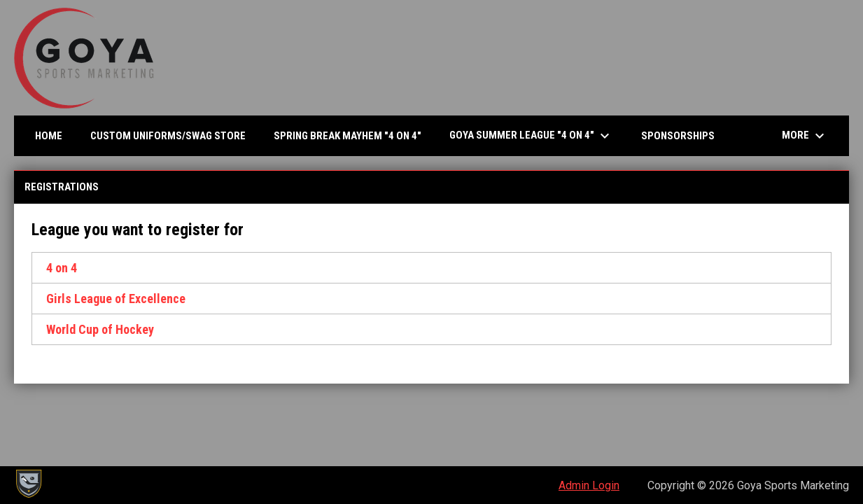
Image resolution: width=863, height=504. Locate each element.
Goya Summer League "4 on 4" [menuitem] (531, 136)
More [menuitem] (805, 136)
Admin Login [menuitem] (589, 485)
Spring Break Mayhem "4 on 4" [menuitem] (348, 136)
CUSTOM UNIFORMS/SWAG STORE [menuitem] (168, 136)
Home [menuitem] (49, 136)
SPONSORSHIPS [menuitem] (678, 136)
